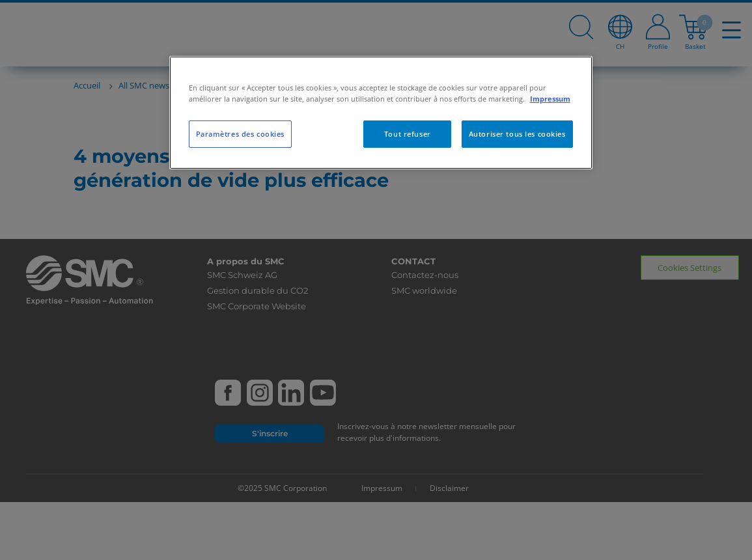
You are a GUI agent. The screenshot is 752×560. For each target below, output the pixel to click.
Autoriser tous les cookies (517, 134)
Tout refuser (408, 134)
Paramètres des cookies (241, 134)
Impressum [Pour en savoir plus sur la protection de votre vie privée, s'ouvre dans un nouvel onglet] (550, 99)
